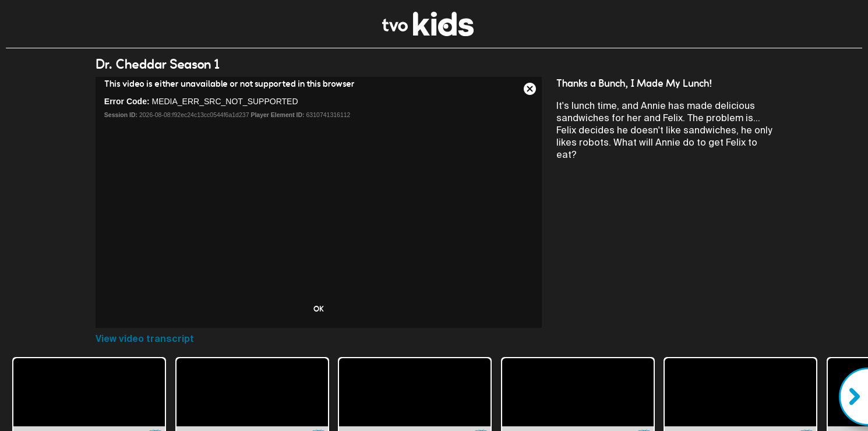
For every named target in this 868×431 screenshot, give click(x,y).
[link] (428, 33)
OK (319, 309)
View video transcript (145, 339)
